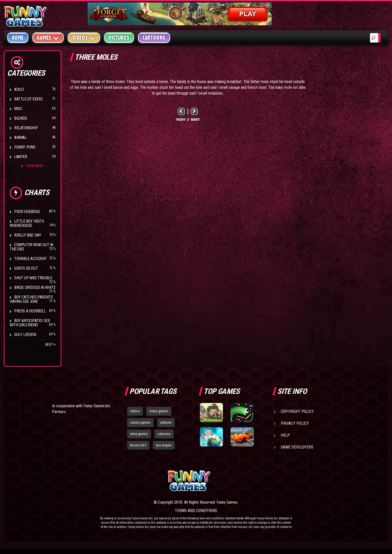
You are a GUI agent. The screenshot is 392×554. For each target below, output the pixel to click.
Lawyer (21, 157)
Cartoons (154, 38)
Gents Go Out (26, 268)
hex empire (164, 445)
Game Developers (297, 447)
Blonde (21, 118)
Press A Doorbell (30, 311)
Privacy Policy (295, 423)
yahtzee (166, 422)
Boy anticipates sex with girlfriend (30, 323)
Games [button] (48, 38)
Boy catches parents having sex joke (31, 299)
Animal (20, 137)
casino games (140, 422)
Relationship (26, 128)
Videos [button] (84, 38)
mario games (159, 411)
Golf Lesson (25, 335)
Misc (18, 109)
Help (285, 435)
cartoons (164, 434)
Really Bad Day (28, 235)
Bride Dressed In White (35, 287)
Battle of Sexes (28, 99)
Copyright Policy (297, 411)
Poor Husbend (27, 212)
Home (18, 38)
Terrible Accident (30, 259)
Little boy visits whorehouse (27, 223)
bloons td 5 (138, 445)
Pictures (119, 38)
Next (50, 345)
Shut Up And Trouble (33, 278)
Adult (19, 89)
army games (139, 434)
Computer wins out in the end (31, 247)
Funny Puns (25, 147)
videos (135, 411)
